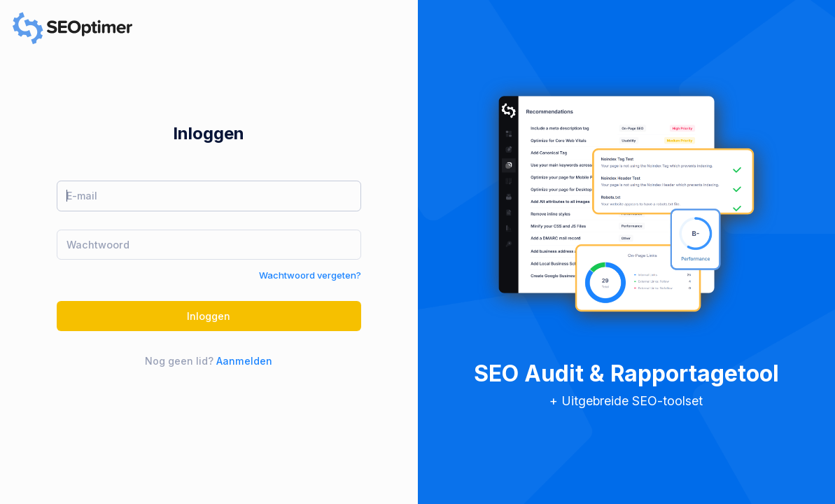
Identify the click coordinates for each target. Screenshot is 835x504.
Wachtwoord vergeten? (310, 275)
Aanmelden (244, 361)
